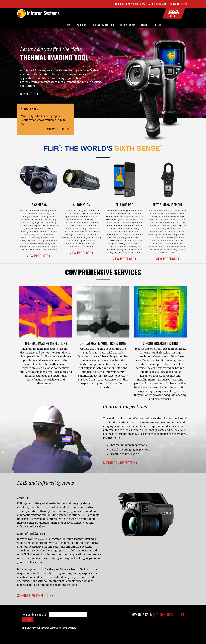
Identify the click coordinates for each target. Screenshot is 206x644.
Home (68, 25)
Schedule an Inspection (35, 595)
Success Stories (127, 25)
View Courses (59, 129)
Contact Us (29, 94)
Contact (157, 25)
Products (81, 25)
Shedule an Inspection (120, 463)
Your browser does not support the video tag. (146, 515)
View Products (39, 256)
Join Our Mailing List (34, 614)
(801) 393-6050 (163, 614)
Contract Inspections (103, 25)
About (144, 25)
